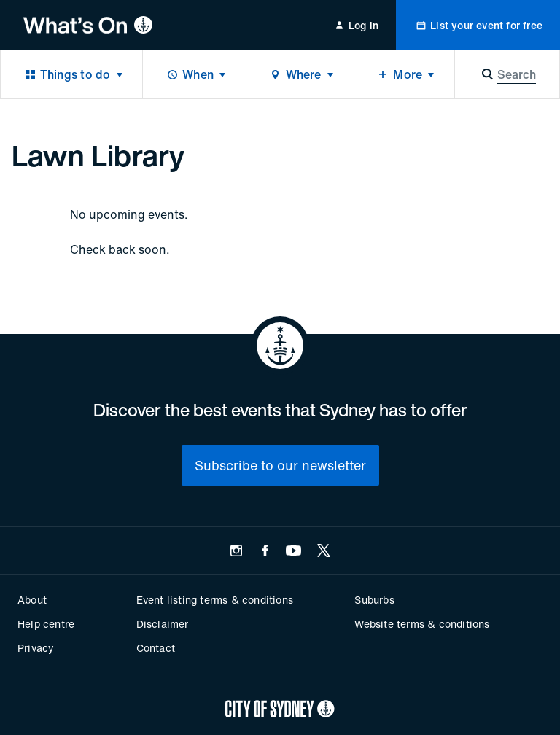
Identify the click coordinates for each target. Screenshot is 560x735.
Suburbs (374, 600)
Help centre (46, 624)
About (32, 600)
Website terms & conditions (422, 624)
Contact (156, 648)
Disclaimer (163, 624)
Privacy (36, 648)
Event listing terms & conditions (215, 600)
